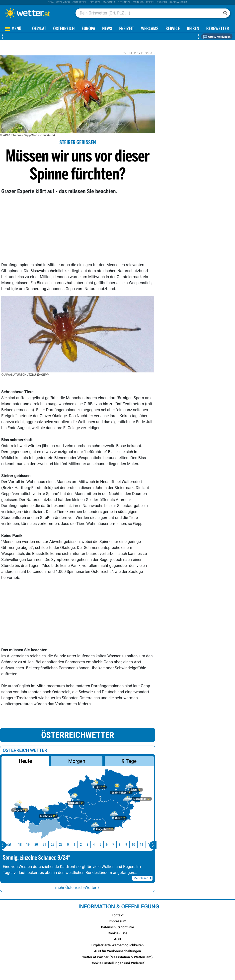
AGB (118, 939)
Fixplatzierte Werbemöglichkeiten (117, 945)
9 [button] (119, 845)
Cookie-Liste (117, 933)
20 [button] (29, 845)
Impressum (117, 921)
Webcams (150, 29)
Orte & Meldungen (217, 37)
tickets (162, 2)
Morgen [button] (77, 761)
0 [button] (60, 845)
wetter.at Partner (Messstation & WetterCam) (118, 957)
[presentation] (153, 845)
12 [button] (142, 845)
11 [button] (134, 845)
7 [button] (106, 845)
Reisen (150, 2)
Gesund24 (124, 2)
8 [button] (112, 845)
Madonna (109, 2)
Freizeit (126, 29)
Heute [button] (25, 761)
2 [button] (73, 845)
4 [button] (86, 845)
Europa (88, 29)
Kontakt (117, 915)
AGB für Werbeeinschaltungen (118, 951)
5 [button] (93, 845)
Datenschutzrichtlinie (117, 927)
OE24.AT (39, 29)
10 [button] (126, 845)
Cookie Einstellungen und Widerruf (118, 963)
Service (173, 29)
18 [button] (12, 845)
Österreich (80, 2)
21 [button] (37, 845)
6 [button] (99, 845)
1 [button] (67, 845)
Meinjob (138, 2)
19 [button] (20, 845)
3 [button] (80, 845)
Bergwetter (218, 29)
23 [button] (53, 845)
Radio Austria (178, 2)
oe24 (51, 2)
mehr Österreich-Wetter (78, 888)
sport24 (95, 2)
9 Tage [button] (129, 761)
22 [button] (45, 845)
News (107, 29)
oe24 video (63, 2)
